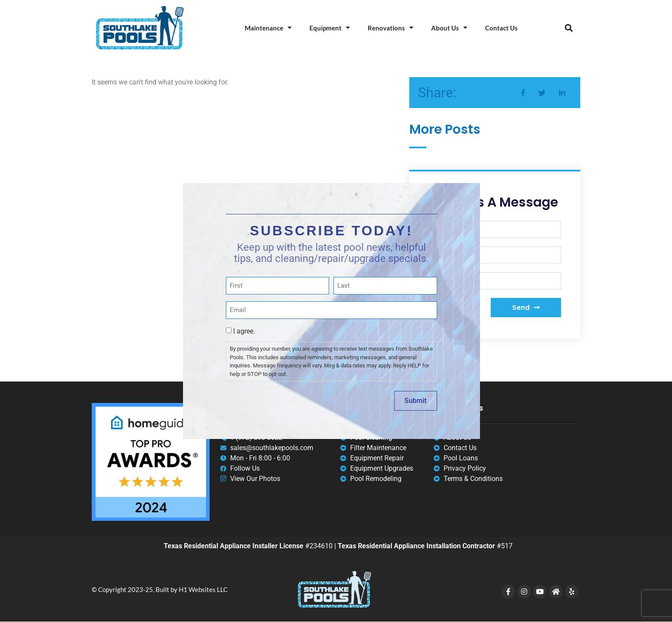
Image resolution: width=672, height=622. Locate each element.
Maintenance (268, 28)
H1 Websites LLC (203, 589)
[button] (568, 28)
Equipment (330, 28)
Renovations (390, 28)
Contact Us (501, 28)
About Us (449, 28)
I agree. (244, 331)
